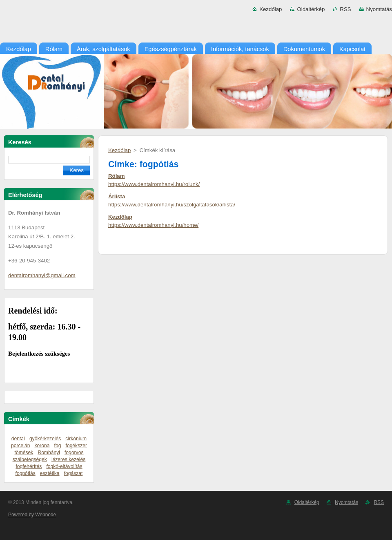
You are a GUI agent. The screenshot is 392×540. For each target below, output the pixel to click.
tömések (24, 453)
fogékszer (77, 446)
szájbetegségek (30, 459)
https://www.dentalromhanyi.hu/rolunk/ (154, 184)
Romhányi (49, 453)
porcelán (20, 446)
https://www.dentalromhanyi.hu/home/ (153, 225)
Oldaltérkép (311, 9)
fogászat (73, 473)
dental (18, 439)
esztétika (50, 473)
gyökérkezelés (45, 439)
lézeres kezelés (68, 459)
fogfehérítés (29, 466)
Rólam (117, 176)
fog (58, 446)
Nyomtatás (379, 9)
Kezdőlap (271, 9)
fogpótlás (26, 473)
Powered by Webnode (32, 515)
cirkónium (76, 439)
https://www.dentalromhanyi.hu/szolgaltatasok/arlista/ (172, 205)
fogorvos (74, 453)
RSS (345, 9)
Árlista (117, 196)
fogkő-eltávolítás (64, 466)
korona (42, 446)
